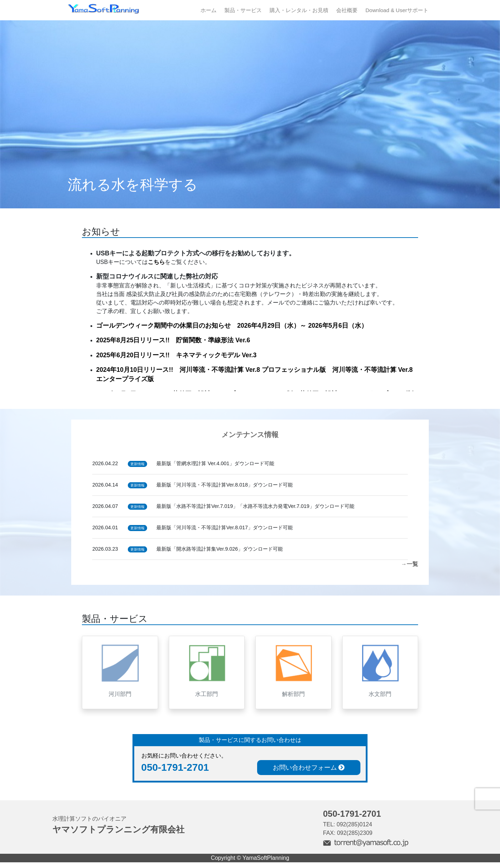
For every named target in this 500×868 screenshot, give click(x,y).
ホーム (209, 10)
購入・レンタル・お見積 (299, 10)
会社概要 (347, 10)
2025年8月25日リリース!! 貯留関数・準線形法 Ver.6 (173, 340)
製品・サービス (243, 10)
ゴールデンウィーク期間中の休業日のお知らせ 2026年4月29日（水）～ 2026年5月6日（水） (232, 326)
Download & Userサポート (397, 10)
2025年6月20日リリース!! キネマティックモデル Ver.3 (176, 355)
